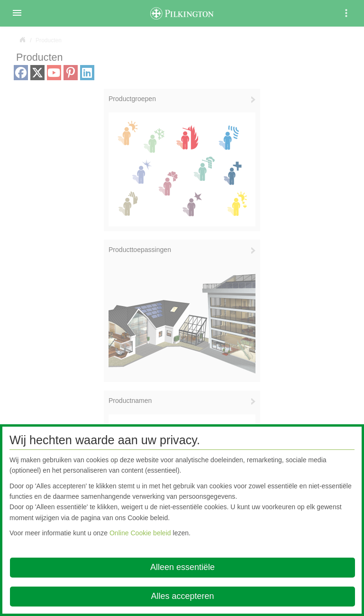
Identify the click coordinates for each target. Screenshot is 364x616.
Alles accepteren (182, 596)
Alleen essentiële (182, 567)
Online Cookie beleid (140, 533)
